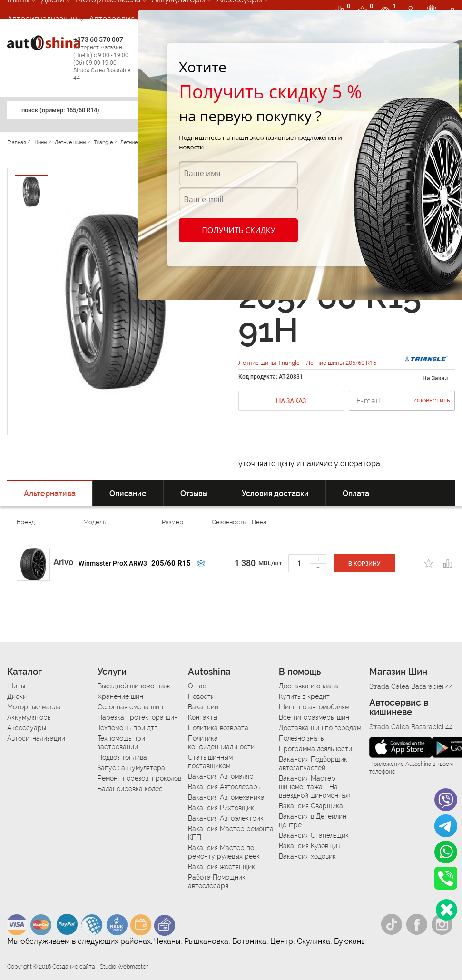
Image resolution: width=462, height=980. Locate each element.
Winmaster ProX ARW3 (113, 563)
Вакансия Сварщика (311, 806)
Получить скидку (238, 230)
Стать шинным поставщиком (210, 762)
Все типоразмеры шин (314, 717)
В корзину (364, 564)
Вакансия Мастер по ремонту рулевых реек (224, 852)
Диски (17, 696)
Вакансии (203, 707)
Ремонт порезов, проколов (139, 778)
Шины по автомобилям (314, 707)
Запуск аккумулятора (131, 768)
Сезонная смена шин (130, 707)
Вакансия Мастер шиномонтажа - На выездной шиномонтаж (315, 787)
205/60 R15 (171, 563)
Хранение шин (120, 696)
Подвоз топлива (122, 757)
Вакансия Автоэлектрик (226, 818)
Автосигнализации (42, 19)
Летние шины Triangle (270, 363)
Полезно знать (301, 738)
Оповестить (432, 401)
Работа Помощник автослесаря (217, 882)
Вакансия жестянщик (221, 867)
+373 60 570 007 (104, 59)
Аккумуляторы (29, 717)
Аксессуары (27, 728)
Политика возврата (218, 728)
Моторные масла (34, 707)
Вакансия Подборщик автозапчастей (313, 764)
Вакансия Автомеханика (226, 797)
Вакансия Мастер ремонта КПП (231, 833)
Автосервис (112, 19)
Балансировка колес (130, 789)
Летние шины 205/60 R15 (341, 363)
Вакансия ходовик (307, 856)
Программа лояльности (315, 749)
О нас (197, 686)
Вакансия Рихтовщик (221, 808)
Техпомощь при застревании (121, 743)
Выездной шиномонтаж (134, 686)
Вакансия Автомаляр (221, 776)
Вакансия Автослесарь (224, 787)
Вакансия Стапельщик (314, 835)
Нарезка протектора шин (138, 717)
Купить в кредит (304, 696)
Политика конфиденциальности (221, 743)
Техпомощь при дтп (128, 728)
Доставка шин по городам (320, 728)
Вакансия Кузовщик (310, 846)
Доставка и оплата (309, 686)
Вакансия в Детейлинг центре (314, 821)
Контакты (203, 717)
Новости (201, 696)
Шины (16, 686)
